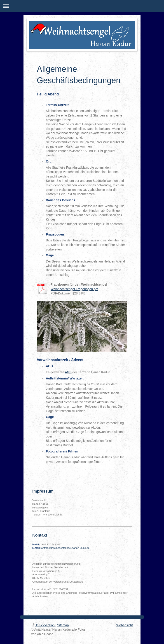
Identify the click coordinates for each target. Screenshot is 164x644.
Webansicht (125, 625)
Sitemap (63, 625)
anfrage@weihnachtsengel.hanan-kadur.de (66, 548)
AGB (68, 372)
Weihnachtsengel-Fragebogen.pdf (74, 289)
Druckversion (43, 625)
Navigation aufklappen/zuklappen (82, 6)
